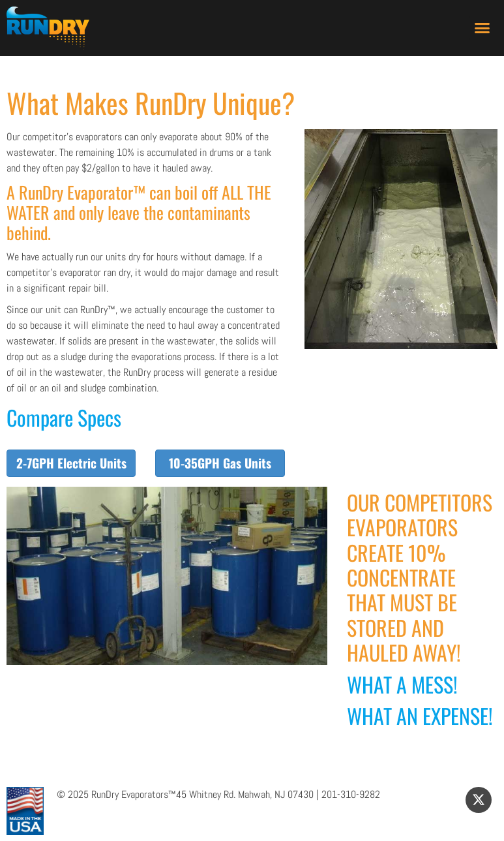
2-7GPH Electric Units (71, 463)
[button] (482, 28)
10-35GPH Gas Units (220, 463)
